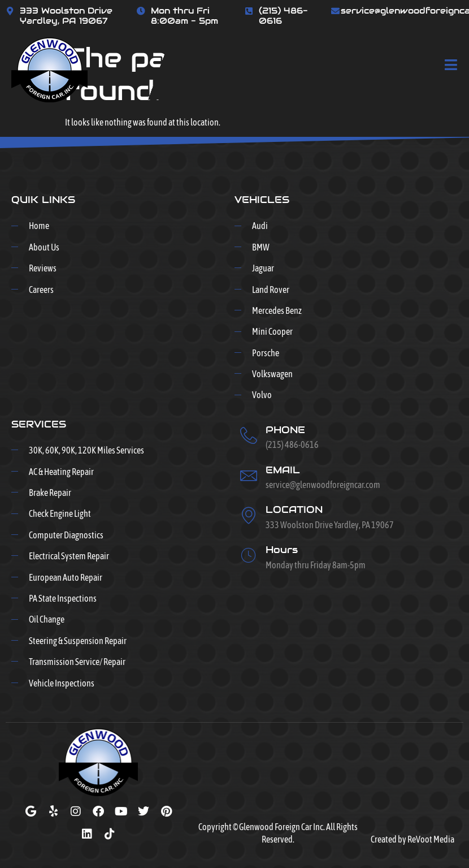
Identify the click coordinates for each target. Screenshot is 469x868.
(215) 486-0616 (283, 16)
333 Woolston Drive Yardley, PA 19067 (66, 16)
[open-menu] (451, 66)
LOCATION (294, 509)
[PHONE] (249, 435)
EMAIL (283, 470)
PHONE (285, 430)
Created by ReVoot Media (412, 839)
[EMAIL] (249, 476)
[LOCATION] (249, 515)
